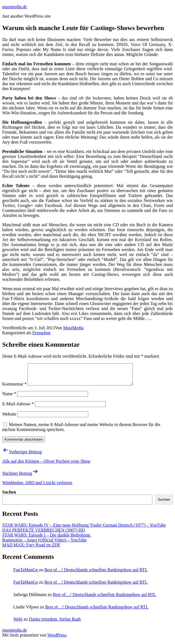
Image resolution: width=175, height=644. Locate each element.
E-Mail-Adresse (18, 408)
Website (9, 418)
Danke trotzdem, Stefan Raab (55, 623)
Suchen (9, 496)
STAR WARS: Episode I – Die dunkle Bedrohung (47, 539)
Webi (18, 623)
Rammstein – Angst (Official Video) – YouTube (44, 544)
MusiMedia (73, 328)
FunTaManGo (26, 574)
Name (9, 398)
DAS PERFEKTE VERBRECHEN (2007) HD (43, 534)
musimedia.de (14, 7)
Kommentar (14, 388)
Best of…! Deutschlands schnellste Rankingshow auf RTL (96, 574)
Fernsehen (41, 333)
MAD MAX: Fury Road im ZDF (31, 549)
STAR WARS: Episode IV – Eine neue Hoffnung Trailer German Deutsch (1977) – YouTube (84, 529)
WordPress (57, 639)
